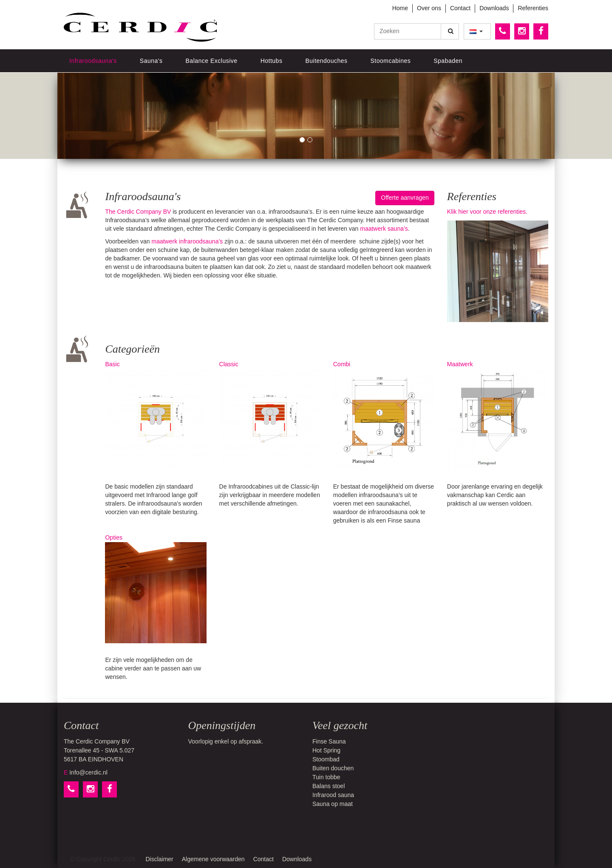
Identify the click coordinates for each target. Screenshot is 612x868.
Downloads (494, 8)
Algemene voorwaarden (213, 859)
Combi (384, 415)
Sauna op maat (333, 804)
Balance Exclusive (212, 61)
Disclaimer (159, 859)
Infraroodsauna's (93, 61)
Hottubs (272, 61)
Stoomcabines (391, 61)
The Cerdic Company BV (138, 212)
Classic (270, 415)
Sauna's (151, 61)
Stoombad (326, 759)
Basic (156, 415)
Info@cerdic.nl (88, 772)
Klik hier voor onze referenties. (487, 212)
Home (400, 8)
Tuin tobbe (326, 777)
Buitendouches (326, 61)
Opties (156, 589)
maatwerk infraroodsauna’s (187, 241)
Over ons (429, 8)
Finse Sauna (329, 741)
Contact (460, 8)
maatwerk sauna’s (384, 229)
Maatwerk (498, 415)
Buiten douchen (333, 768)
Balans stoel (329, 786)
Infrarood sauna (333, 795)
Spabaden (448, 61)
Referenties (533, 8)
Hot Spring (326, 750)
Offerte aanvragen (405, 198)
